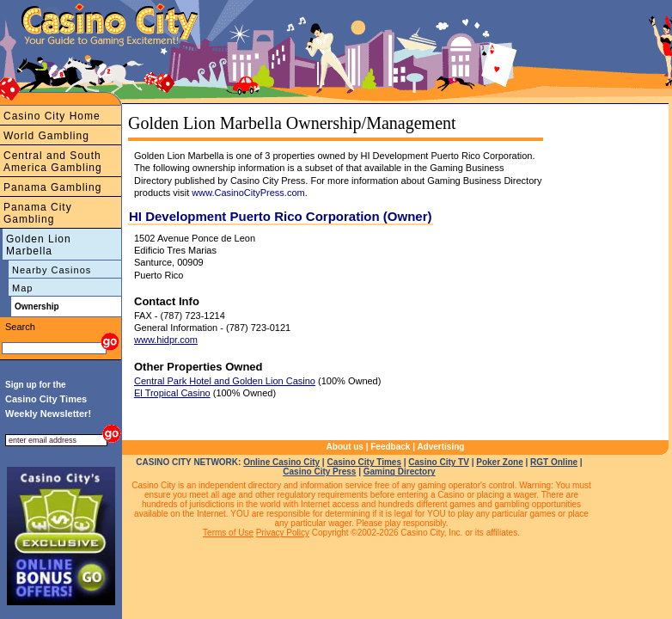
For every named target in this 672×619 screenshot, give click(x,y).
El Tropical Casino (172, 393)
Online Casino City (281, 462)
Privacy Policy (283, 533)
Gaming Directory (400, 472)
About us (345, 447)
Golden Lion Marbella (39, 245)
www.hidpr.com (166, 340)
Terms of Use (228, 533)
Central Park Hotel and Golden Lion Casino (225, 381)
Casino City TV (439, 462)
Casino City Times (364, 462)
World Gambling (46, 136)
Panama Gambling (52, 187)
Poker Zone (499, 462)
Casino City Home (52, 116)
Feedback (390, 447)
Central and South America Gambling (53, 162)
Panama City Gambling (38, 213)
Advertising (440, 447)
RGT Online (554, 462)
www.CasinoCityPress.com (248, 193)
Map (22, 288)
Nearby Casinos (52, 270)
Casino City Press (319, 472)
